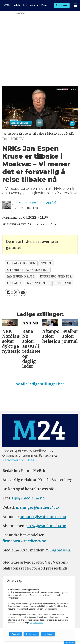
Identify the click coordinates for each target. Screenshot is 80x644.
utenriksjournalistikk (28, 270)
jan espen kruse (21, 276)
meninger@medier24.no (37, 507)
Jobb (16, 5)
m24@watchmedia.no (46, 526)
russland (63, 283)
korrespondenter (56, 276)
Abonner (62, 5)
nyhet (46, 263)
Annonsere (31, 5)
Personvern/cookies (18, 460)
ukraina (14, 283)
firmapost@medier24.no (24, 541)
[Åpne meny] (75, 5)
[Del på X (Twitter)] (16, 292)
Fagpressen (60, 550)
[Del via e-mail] (23, 292)
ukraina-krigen (21, 263)
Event (46, 5)
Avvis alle (16, 634)
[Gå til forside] (7, 5)
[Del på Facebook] (8, 292)
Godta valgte (31, 634)
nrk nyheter (38, 283)
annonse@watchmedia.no (43, 517)
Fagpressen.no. (36, 623)
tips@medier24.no (28, 498)
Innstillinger (70, 642)
